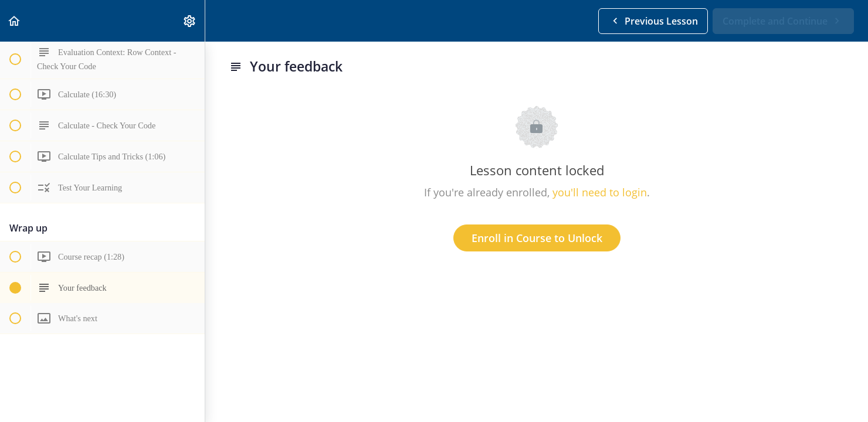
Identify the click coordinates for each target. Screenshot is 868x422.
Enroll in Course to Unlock (537, 238)
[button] (15, 21)
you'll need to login (600, 192)
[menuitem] (190, 21)
